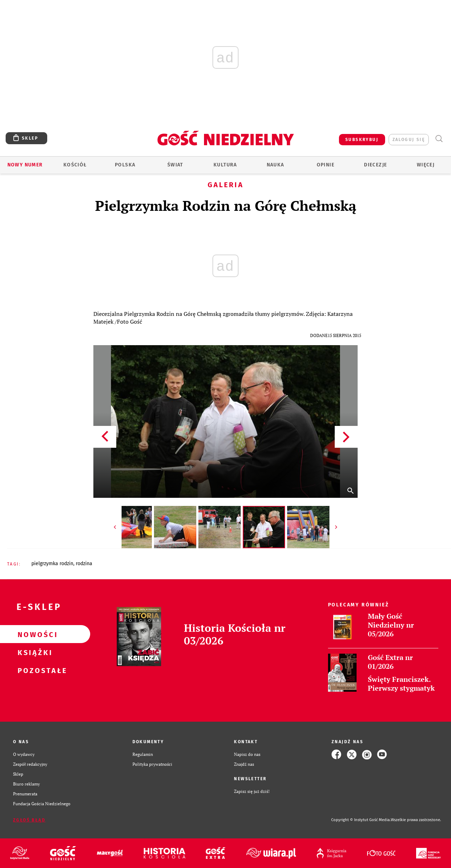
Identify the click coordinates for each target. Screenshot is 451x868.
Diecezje (375, 165)
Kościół (75, 165)
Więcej (426, 165)
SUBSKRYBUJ (362, 140)
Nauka (276, 165)
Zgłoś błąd (29, 820)
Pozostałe (34, 670)
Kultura (225, 165)
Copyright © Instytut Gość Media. (361, 820)
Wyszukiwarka (439, 139)
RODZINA (84, 564)
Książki (34, 652)
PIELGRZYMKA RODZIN (52, 564)
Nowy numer (25, 165)
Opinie (326, 165)
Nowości (34, 634)
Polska (125, 165)
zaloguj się (409, 140)
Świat (175, 165)
